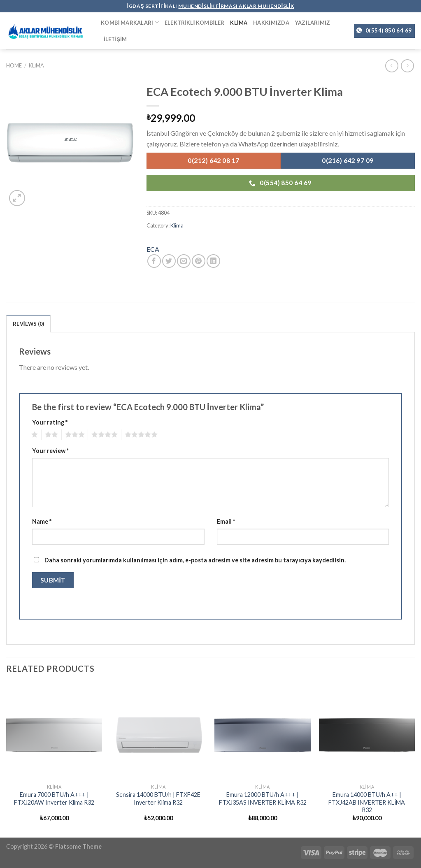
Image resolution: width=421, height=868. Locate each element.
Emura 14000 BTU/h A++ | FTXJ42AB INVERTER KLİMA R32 (367, 802)
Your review (50, 451)
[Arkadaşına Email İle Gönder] (184, 261)
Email (226, 521)
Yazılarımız (313, 23)
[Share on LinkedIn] (213, 261)
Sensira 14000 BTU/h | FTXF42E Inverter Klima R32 (158, 798)
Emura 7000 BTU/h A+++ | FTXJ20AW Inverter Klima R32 (54, 798)
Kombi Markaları (130, 22)
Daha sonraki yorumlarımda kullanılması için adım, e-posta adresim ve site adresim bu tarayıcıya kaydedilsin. (195, 560)
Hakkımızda (271, 23)
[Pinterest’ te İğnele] (199, 261)
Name (42, 521)
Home (14, 65)
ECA (153, 249)
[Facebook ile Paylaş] (154, 261)
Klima (239, 23)
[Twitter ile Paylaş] (169, 261)
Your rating (50, 422)
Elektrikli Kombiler (195, 23)
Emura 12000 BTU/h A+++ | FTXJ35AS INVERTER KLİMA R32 (263, 798)
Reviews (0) (28, 324)
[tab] (28, 323)
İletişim (115, 39)
